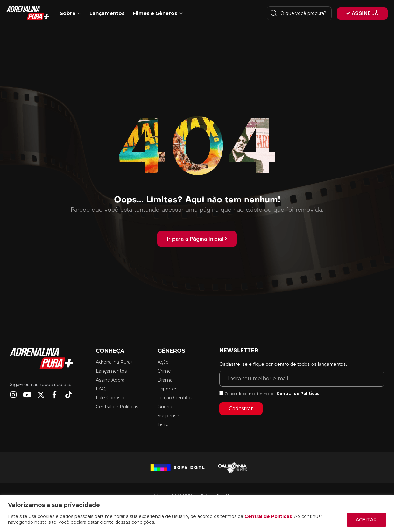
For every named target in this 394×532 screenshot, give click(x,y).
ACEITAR (366, 520)
